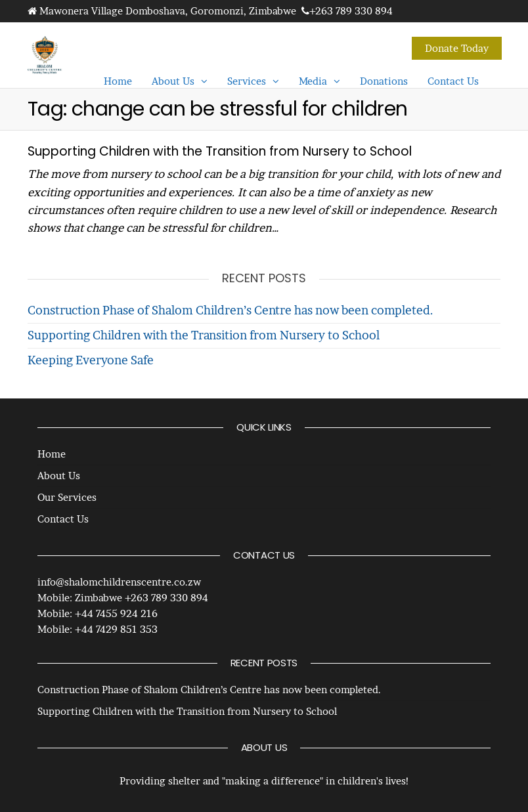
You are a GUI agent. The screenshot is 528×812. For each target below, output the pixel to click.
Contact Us (453, 81)
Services (247, 81)
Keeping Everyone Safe (91, 360)
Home (118, 81)
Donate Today (457, 48)
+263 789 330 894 (351, 11)
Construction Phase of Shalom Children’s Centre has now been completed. (231, 310)
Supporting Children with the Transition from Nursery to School (220, 151)
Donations (384, 81)
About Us (173, 81)
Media (313, 81)
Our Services (67, 497)
